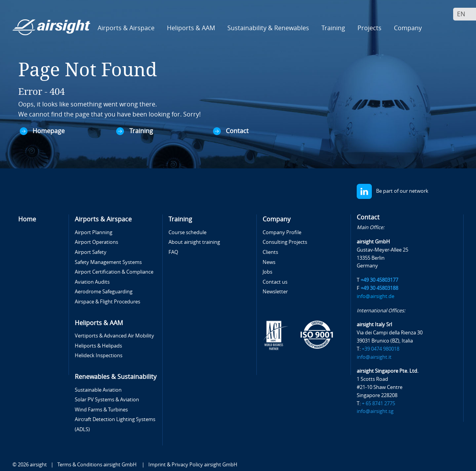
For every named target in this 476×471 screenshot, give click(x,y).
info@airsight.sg (375, 411)
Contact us (275, 282)
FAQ (173, 252)
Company (277, 219)
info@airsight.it (374, 357)
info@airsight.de (375, 296)
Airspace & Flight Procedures (107, 302)
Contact (237, 131)
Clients (270, 252)
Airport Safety (91, 252)
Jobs (267, 272)
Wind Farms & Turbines (101, 410)
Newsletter (275, 292)
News (269, 262)
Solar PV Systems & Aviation (107, 400)
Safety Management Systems (108, 262)
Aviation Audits (92, 282)
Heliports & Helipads (98, 346)
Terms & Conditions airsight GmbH (98, 465)
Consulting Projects (285, 242)
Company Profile (282, 232)
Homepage (49, 131)
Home (27, 219)
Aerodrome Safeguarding (104, 292)
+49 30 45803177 (379, 280)
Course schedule (187, 232)
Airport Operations (96, 242)
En (461, 14)
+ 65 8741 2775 (378, 403)
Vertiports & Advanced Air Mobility (114, 336)
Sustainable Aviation (98, 390)
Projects (369, 28)
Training (141, 131)
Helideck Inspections (99, 355)
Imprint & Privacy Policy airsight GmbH (193, 465)
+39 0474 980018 (381, 349)
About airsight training (194, 242)
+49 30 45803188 (379, 288)
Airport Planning (94, 232)
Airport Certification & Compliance (114, 272)
